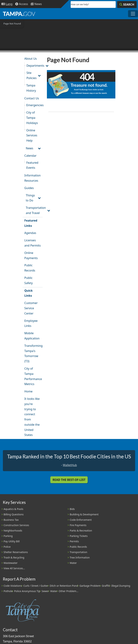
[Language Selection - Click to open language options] (7, 4)
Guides (29, 188)
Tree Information (80, 557)
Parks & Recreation (81, 531)
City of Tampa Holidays (32, 118)
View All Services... (14, 568)
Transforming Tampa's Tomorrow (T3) (34, 353)
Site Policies (31, 75)
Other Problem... (69, 591)
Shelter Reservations (16, 552)
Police (7, 547)
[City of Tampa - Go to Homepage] (19, 14)
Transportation (78, 552)
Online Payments (31, 255)
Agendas (30, 233)
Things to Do (30, 198)
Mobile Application (32, 336)
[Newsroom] (36, 4)
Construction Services (16, 525)
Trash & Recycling (14, 557)
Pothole (8, 591)
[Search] (127, 4)
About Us (31, 59)
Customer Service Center (31, 308)
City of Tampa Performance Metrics (33, 376)
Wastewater (11, 563)
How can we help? (80, 4)
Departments (34, 66)
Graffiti (106, 586)
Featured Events (32, 165)
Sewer (45, 591)
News (30, 148)
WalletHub (70, 465)
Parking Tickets (79, 536)
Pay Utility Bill (12, 541)
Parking (8, 536)
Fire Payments (78, 525)
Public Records (30, 268)
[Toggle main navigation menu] (133, 14)
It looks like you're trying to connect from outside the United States (32, 417)
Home (29, 391)
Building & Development (84, 514)
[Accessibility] (22, 4)
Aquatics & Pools (13, 509)
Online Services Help (32, 135)
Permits (74, 541)
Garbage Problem (90, 586)
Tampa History (31, 88)
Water (73, 563)
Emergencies (34, 105)
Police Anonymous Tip (27, 591)
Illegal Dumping (121, 586)
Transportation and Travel (34, 210)
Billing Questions (14, 514)
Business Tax (11, 520)
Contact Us (32, 98)
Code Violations (13, 586)
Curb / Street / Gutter (36, 586)
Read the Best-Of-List (69, 480)
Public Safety (29, 280)
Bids (72, 509)
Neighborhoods (13, 531)
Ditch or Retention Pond (64, 586)
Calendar (31, 156)
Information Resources (33, 178)
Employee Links (31, 323)
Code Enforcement (81, 520)
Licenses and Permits (33, 243)
